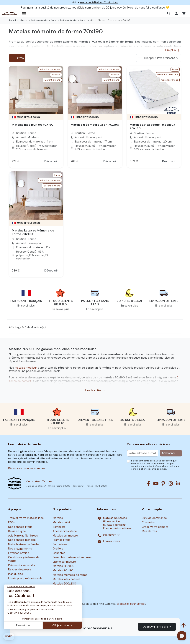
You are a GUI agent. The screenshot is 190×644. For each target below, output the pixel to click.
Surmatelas (60, 544)
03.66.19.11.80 (112, 535)
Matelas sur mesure (65, 536)
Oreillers (58, 549)
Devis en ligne (17, 531)
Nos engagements (20, 549)
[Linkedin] (178, 484)
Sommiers (59, 527)
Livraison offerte (19, 553)
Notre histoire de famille (24, 544)
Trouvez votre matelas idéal (26, 518)
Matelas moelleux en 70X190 (33, 125)
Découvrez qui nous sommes (27, 468)
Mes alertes (149, 531)
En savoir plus (26, 306)
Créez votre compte (155, 527)
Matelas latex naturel (66, 579)
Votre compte (152, 509)
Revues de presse (20, 569)
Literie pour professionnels (25, 578)
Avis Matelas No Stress (23, 536)
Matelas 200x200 (64, 584)
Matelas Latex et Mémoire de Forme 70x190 (33, 232)
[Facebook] (148, 484)
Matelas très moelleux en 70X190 (95, 125)
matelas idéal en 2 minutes (99, 2)
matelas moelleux (26, 368)
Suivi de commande (154, 518)
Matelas (58, 518)
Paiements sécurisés (22, 565)
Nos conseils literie (20, 527)
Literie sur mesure (64, 562)
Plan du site (16, 574)
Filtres (17, 58)
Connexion (148, 522)
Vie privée (33, 481)
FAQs (12, 522)
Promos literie (62, 540)
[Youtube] (156, 484)
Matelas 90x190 (63, 570)
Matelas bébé (62, 522)
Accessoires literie (65, 531)
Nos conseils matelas (22, 540)
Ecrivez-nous (112, 541)
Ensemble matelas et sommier (72, 557)
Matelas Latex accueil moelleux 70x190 (152, 126)
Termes (47, 481)
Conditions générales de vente (24, 559)
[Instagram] (171, 484)
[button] (169, 14)
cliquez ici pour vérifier (131, 604)
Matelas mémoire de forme (70, 575)
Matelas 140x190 (64, 566)
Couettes (59, 553)
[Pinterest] (163, 484)
